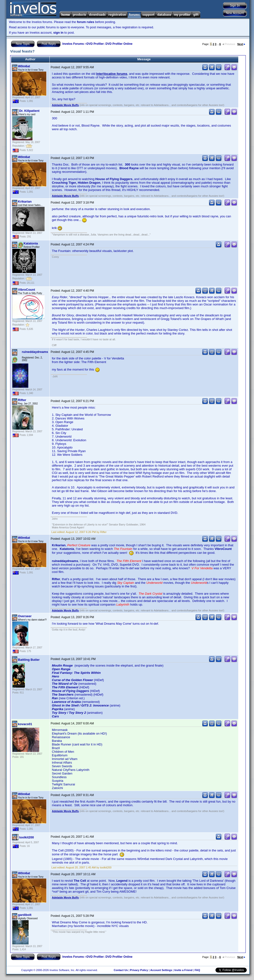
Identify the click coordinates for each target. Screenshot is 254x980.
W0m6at (24, 66)
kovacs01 (25, 724)
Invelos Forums (73, 44)
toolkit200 (27, 837)
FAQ (197, 970)
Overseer (25, 616)
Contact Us (121, 970)
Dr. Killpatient (29, 111)
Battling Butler (29, 660)
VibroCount (27, 290)
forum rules (86, 22)
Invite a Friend (183, 970)
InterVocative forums (112, 74)
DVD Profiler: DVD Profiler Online (109, 44)
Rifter (22, 400)
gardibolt (25, 915)
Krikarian (25, 201)
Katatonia (31, 243)
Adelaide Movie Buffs (65, 105)
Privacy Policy (139, 970)
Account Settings (161, 970)
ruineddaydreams (35, 352)
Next (241, 44)
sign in (58, 33)
